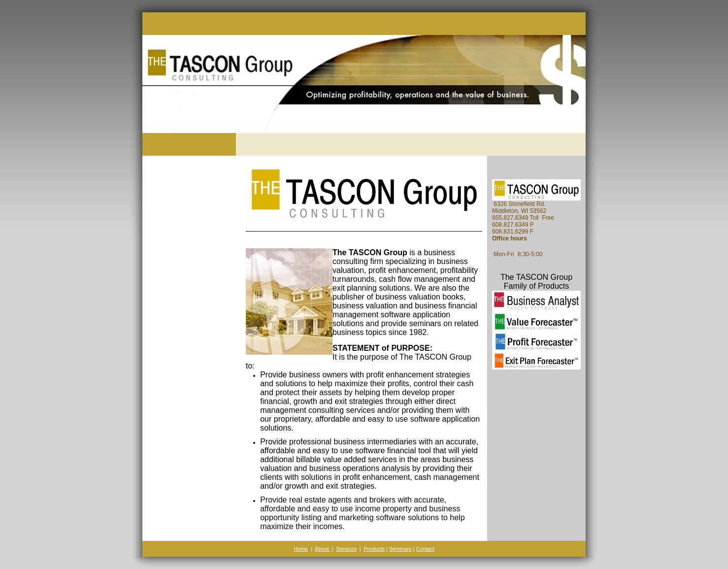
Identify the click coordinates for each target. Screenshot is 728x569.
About (322, 549)
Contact (425, 549)
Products (375, 549)
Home (301, 549)
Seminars (400, 549)
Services (346, 549)
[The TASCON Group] (155, 124)
